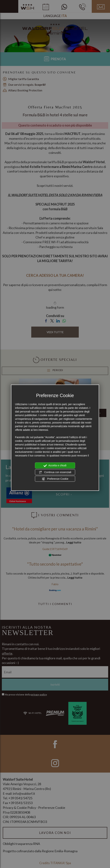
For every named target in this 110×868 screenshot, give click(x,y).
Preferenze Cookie (55, 479)
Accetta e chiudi (55, 466)
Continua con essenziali (55, 472)
